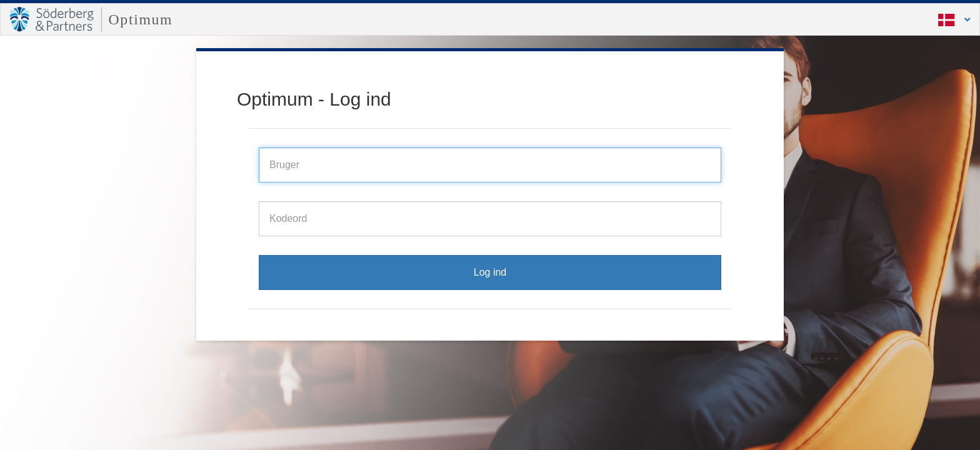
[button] (946, 19)
